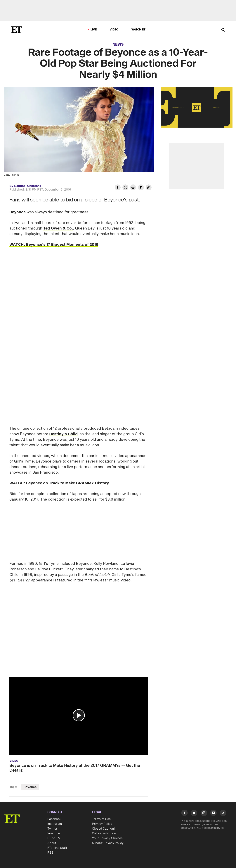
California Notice (104, 833)
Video (114, 30)
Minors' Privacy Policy (108, 843)
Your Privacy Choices (107, 838)
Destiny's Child (63, 434)
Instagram (55, 824)
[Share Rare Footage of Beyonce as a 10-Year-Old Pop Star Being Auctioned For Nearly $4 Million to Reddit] (133, 188)
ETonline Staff (57, 848)
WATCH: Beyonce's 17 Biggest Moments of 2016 (54, 245)
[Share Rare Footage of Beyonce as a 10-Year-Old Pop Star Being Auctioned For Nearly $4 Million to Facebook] (118, 188)
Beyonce (18, 212)
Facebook (54, 819)
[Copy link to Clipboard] (149, 188)
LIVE (94, 30)
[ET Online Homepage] (17, 30)
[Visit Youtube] (213, 814)
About (52, 843)
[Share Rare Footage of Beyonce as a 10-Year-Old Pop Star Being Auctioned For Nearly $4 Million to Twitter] (125, 188)
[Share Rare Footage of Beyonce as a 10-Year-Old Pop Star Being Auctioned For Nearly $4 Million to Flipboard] (141, 188)
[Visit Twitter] (194, 814)
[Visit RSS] (223, 814)
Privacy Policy (102, 824)
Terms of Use (101, 819)
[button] (79, 715)
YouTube (54, 833)
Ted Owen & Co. (58, 228)
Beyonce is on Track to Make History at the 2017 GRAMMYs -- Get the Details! (75, 768)
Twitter (52, 829)
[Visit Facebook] (184, 814)
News (118, 44)
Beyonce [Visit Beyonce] (30, 787)
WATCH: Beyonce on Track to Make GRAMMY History (59, 483)
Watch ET (139, 30)
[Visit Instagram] (204, 814)
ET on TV (54, 838)
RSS (50, 853)
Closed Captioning (105, 829)
